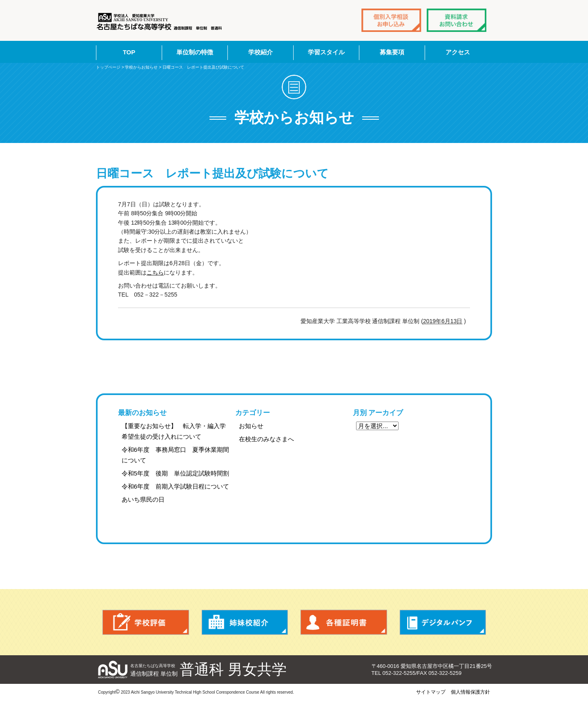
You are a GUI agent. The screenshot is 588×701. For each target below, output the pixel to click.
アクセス (458, 52)
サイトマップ (431, 692)
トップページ (108, 67)
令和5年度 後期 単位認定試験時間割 (176, 473)
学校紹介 (261, 52)
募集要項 (392, 52)
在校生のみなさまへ (266, 439)
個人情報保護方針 (470, 692)
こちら (155, 272)
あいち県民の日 (143, 499)
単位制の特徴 (195, 52)
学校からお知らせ (141, 67)
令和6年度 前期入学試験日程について (176, 486)
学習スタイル (326, 52)
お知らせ (251, 426)
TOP (129, 52)
